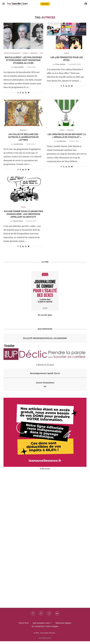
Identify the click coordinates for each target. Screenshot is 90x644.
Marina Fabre (18, 224)
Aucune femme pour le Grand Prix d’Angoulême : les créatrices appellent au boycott (23, 217)
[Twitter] (41, 616)
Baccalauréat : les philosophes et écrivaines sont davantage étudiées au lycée (23, 63)
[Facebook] (33, 616)
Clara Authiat (19, 70)
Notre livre (24, 626)
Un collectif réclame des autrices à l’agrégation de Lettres (23, 140)
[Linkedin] (57, 616)
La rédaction (19, 147)
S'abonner (45, 4)
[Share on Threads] (26, 95)
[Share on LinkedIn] (23, 95)
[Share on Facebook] (18, 95)
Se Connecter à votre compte (45, 629)
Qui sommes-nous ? (42, 626)
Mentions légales (63, 626)
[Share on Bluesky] (29, 95)
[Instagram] (49, 616)
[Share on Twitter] (20, 95)
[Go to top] (45, 641)
